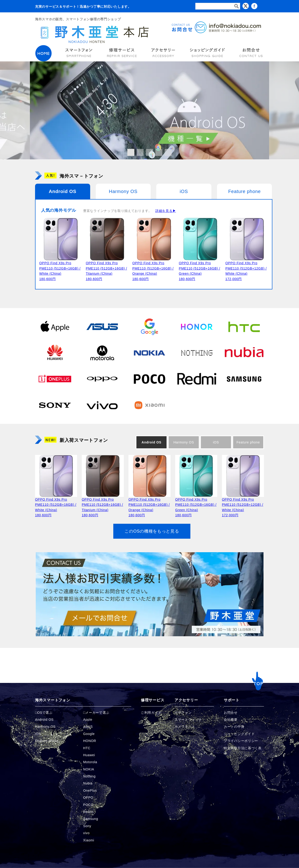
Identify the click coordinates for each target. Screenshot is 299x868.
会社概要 (231, 720)
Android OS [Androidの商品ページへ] (44, 720)
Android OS (63, 191)
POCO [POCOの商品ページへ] (88, 805)
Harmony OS (123, 191)
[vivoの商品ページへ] (102, 405)
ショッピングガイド (239, 734)
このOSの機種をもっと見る (152, 531)
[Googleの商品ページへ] (149, 327)
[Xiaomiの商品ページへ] (149, 405)
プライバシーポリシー (241, 741)
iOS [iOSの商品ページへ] (38, 734)
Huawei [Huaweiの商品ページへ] (89, 755)
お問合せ (231, 713)
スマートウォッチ (188, 720)
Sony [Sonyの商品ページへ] (87, 826)
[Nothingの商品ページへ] (197, 353)
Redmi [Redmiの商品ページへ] (88, 812)
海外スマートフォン (53, 700)
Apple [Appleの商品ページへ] (88, 720)
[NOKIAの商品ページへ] (149, 353)
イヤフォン (183, 713)
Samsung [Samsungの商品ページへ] (91, 819)
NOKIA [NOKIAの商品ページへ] (89, 769)
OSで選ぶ (45, 713)
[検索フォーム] (218, 6)
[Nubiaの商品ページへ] (244, 353)
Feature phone (244, 191)
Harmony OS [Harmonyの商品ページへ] (45, 727)
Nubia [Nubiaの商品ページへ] (88, 783)
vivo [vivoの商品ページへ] (86, 833)
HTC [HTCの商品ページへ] (87, 748)
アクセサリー (186, 700)
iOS (184, 191)
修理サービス (153, 700)
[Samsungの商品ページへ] (244, 379)
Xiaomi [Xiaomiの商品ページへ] (89, 840)
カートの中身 (234, 727)
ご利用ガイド (151, 713)
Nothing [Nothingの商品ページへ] (89, 776)
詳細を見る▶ (166, 211)
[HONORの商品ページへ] (197, 327)
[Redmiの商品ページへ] (197, 379)
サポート (232, 700)
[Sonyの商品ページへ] (55, 405)
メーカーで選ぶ (97, 713)
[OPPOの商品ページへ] (102, 379)
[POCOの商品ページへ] (149, 379)
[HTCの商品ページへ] (244, 327)
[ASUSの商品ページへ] (102, 327)
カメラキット (185, 727)
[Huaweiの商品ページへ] (55, 353)
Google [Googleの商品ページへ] (89, 734)
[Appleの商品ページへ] (55, 327)
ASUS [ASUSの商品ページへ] (88, 727)
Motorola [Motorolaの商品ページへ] (90, 762)
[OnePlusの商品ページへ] (55, 379)
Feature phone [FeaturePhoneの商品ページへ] (47, 741)
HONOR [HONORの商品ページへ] (90, 741)
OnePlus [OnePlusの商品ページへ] (90, 791)
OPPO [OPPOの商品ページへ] (88, 798)
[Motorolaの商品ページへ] (102, 353)
